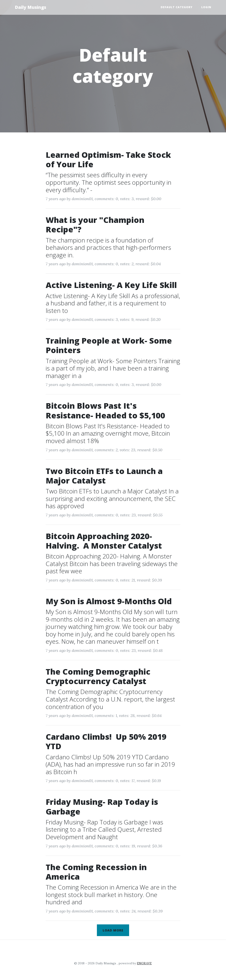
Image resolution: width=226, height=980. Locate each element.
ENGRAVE (144, 963)
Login (206, 7)
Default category (177, 7)
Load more (113, 930)
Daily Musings (30, 7)
